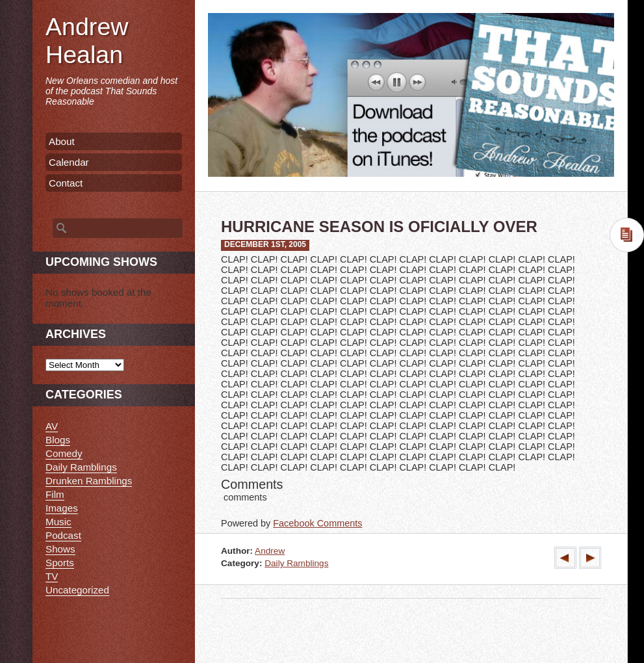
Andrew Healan (87, 41)
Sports (60, 563)
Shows (60, 549)
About (62, 141)
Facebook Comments (317, 523)
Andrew (270, 551)
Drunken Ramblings (89, 481)
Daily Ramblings (296, 563)
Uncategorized (77, 590)
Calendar (69, 162)
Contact (66, 183)
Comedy (64, 453)
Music (58, 522)
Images (62, 508)
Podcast (63, 535)
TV (52, 576)
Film (55, 494)
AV (52, 426)
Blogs (58, 440)
